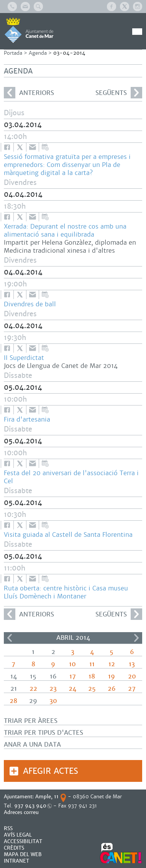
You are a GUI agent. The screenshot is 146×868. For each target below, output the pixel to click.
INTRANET (16, 861)
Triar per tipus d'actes (43, 733)
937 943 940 (30, 806)
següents (119, 93)
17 (73, 676)
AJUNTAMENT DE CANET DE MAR (29, 30)
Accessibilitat (23, 841)
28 (13, 701)
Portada (13, 53)
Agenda (38, 53)
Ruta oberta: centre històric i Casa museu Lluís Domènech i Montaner (66, 592)
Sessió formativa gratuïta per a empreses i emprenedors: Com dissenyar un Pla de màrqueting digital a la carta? (67, 165)
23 (53, 689)
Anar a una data (32, 745)
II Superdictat (24, 358)
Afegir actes (51, 771)
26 (112, 689)
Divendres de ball (30, 304)
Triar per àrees (31, 721)
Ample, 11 (47, 797)
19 (112, 676)
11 (92, 664)
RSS (8, 828)
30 (53, 701)
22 (33, 689)
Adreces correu (22, 812)
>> (136, 638)
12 (112, 664)
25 (92, 689)
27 (132, 689)
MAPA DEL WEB (23, 854)
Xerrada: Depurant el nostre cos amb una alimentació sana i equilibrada (65, 230)
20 (132, 676)
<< (10, 638)
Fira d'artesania (27, 419)
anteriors (29, 93)
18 (92, 676)
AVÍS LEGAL (18, 835)
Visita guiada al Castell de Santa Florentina (68, 535)
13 (132, 664)
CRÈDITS (14, 848)
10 (72, 664)
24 (72, 689)
